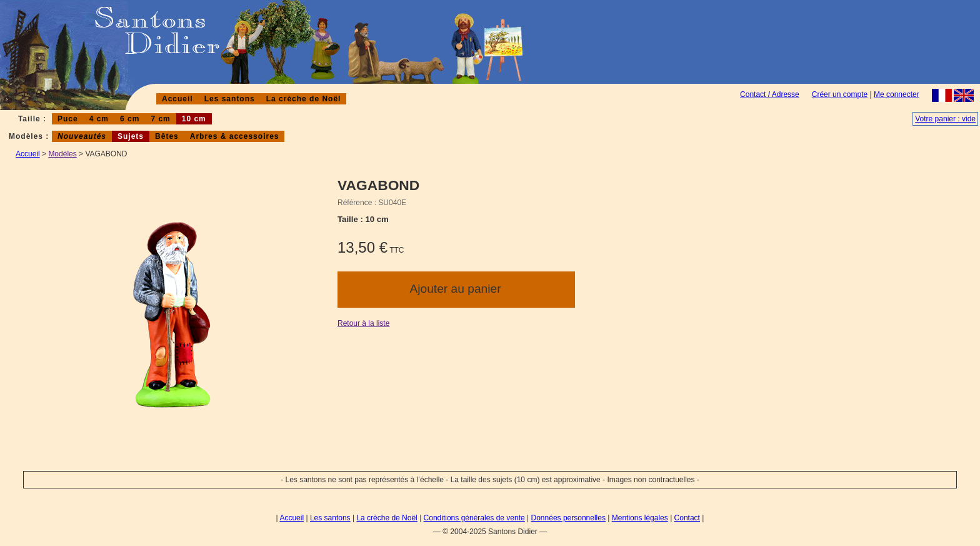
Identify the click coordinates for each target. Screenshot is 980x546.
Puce (68, 119)
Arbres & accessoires (235, 136)
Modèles (62, 154)
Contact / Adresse (770, 94)
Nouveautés (82, 136)
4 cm (99, 119)
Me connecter (897, 94)
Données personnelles (568, 518)
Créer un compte (840, 94)
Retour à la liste (363, 323)
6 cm (130, 119)
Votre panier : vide (945, 119)
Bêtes (167, 136)
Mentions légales (640, 518)
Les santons (230, 99)
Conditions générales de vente (474, 518)
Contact (687, 518)
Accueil (177, 99)
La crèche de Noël (304, 99)
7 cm (160, 119)
